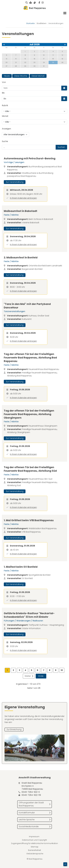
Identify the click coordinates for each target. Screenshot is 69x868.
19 (62, 59)
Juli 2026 (34, 44)
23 (34, 62)
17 (44, 59)
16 (34, 59)
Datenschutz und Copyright (34, 840)
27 (6, 66)
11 (53, 55)
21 (16, 62)
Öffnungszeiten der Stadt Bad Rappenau (31, 804)
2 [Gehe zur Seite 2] (13, 670)
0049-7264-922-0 (31, 792)
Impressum (34, 837)
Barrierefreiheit (35, 850)
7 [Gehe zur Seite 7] (44, 670)
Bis (3, 93)
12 (62, 55)
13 (7, 59)
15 (25, 59)
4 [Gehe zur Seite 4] (25, 670)
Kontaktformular (27, 813)
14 (16, 59)
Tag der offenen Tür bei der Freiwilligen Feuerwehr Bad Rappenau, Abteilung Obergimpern (29, 414)
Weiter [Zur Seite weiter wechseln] (28, 676)
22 (25, 62)
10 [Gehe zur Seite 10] (62, 670)
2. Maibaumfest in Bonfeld (21, 257)
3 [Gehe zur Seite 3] (19, 670)
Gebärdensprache (35, 854)
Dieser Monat (38, 76)
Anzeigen (6, 129)
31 (44, 66)
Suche (5, 141)
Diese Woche (21, 76)
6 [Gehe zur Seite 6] (38, 670)
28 (16, 66)
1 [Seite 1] (7, 670)
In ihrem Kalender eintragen (23, 198)
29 (25, 66)
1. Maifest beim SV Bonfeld (21, 567)
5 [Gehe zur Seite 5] (32, 670)
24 (44, 62)
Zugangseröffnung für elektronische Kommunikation (34, 843)
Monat (5, 116)
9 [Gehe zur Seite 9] (56, 670)
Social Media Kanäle (29, 826)
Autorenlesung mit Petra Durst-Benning (30, 158)
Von (4, 82)
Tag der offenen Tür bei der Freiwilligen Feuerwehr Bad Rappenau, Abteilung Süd (30, 469)
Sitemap (35, 847)
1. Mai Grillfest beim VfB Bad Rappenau (29, 520)
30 (34, 66)
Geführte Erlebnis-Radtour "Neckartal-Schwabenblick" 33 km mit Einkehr (29, 615)
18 (53, 59)
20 (6, 62)
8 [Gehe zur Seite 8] (50, 670)
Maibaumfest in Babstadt (20, 211)
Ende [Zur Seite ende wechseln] (41, 676)
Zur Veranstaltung (15, 182)
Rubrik (5, 105)
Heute (7, 76)
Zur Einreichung (14, 729)
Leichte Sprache (27, 820)
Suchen (61, 147)
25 (53, 62)
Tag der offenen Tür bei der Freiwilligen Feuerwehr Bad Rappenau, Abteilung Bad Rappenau (30, 358)
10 (44, 55)
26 (62, 62)
